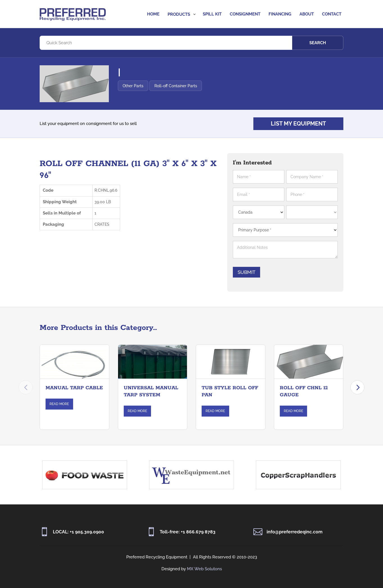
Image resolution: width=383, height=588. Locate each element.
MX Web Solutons (204, 569)
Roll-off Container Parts (198, 86)
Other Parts (155, 86)
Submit (250, 272)
